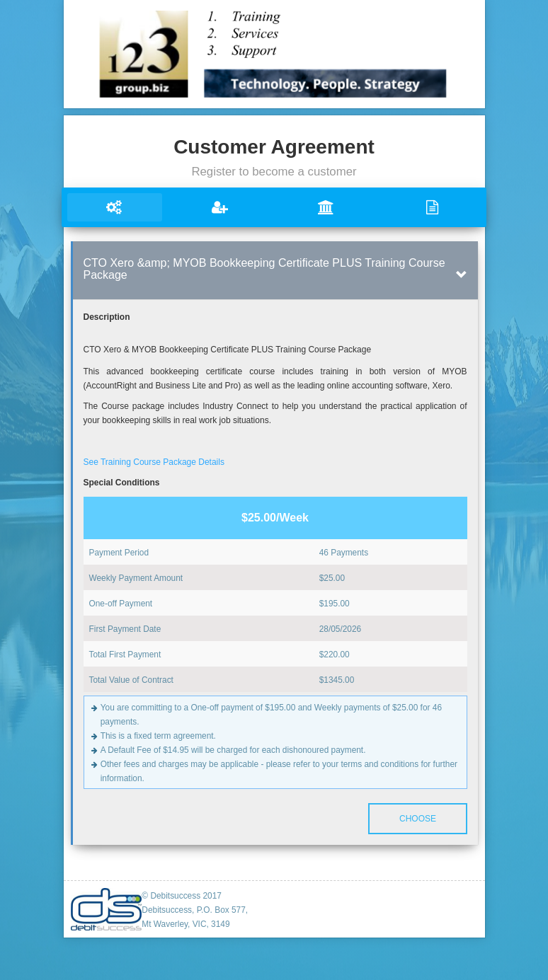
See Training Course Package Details (154, 462)
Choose (417, 819)
